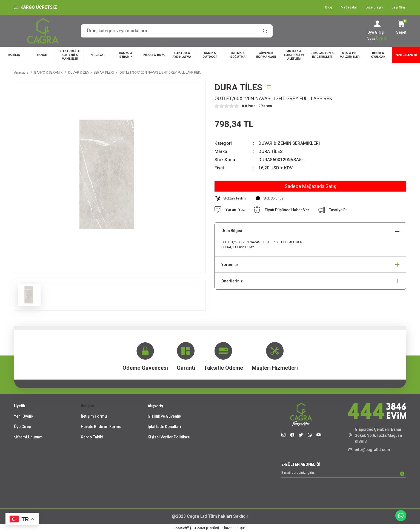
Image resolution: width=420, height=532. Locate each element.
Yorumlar (230, 265)
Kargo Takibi (92, 437)
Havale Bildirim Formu (101, 427)
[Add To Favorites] (269, 87)
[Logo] (43, 31)
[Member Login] (377, 24)
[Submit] (402, 474)
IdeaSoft (182, 528)
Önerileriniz (232, 281)
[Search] (177, 31)
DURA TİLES (271, 151)
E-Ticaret (198, 528)
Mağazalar (349, 7)
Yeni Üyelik (24, 416)
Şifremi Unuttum (28, 437)
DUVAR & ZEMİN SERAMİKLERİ (289, 143)
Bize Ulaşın (374, 7)
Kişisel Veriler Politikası (169, 437)
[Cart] (401, 28)
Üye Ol (382, 38)
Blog (329, 7)
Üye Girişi (22, 427)
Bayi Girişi (399, 7)
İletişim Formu (94, 416)
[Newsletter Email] (344, 474)
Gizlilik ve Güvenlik (164, 416)
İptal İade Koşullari (164, 427)
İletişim (88, 406)
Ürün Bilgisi (232, 231)
